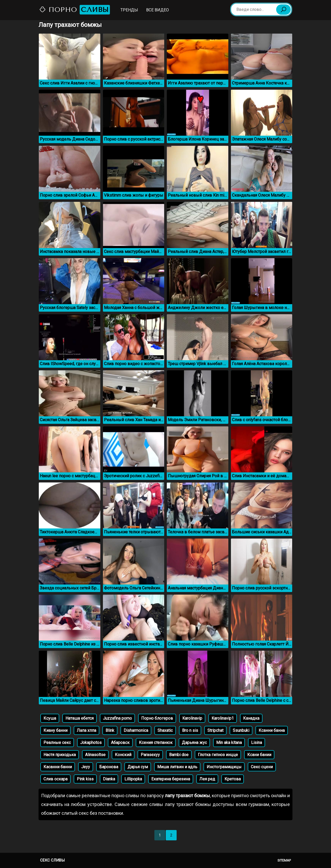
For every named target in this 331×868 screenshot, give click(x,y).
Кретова (233, 779)
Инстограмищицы (224, 767)
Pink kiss (85, 779)
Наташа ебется (80, 718)
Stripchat (215, 730)
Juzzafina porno (117, 718)
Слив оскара (55, 779)
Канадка (251, 718)
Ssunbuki (241, 730)
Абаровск (120, 743)
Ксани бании (259, 755)
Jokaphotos (91, 743)
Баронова (109, 767)
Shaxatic (165, 730)
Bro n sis (190, 730)
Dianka (109, 779)
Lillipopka (133, 779)
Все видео (157, 10)
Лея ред (207, 779)
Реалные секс (57, 743)
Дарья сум (138, 767)
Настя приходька (60, 755)
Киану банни (55, 730)
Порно (74, 10)
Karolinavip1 (223, 718)
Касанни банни (58, 767)
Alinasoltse (95, 755)
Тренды (129, 10)
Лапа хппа (86, 730)
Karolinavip (192, 718)
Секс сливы (52, 860)
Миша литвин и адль (177, 767)
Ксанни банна (272, 730)
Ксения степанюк (156, 743)
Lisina (257, 743)
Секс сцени (262, 767)
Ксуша (50, 718)
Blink (110, 730)
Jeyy (86, 767)
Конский (123, 755)
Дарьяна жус (194, 743)
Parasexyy (150, 755)
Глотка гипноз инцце (218, 755)
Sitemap (284, 860)
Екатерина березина (171, 779)
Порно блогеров (157, 718)
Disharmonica (136, 730)
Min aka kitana (229, 743)
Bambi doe (179, 755)
